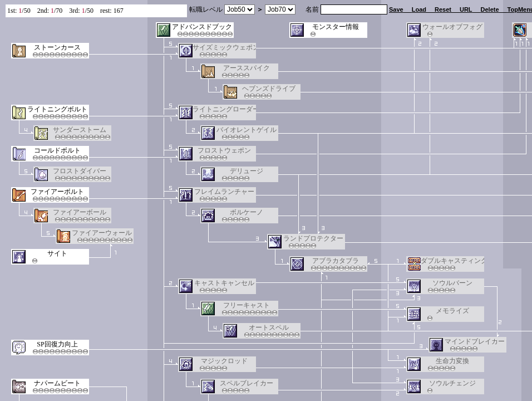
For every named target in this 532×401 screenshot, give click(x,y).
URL (466, 9)
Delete (490, 9)
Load (419, 9)
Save (396, 9)
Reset (443, 9)
